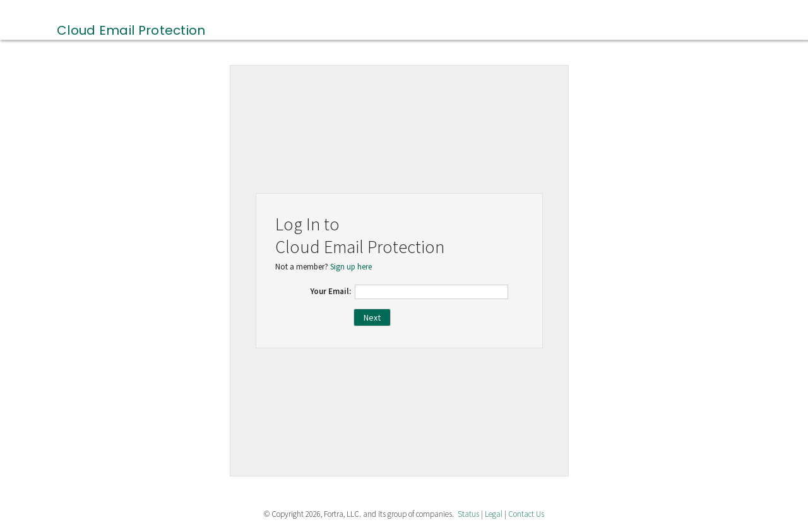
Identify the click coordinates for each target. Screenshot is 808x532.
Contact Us (526, 514)
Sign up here (351, 267)
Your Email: (331, 291)
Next (372, 317)
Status (468, 514)
